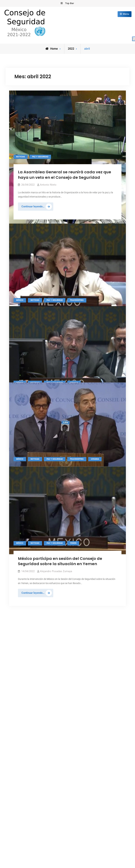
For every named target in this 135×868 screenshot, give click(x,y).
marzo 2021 (20, 634)
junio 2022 (19, 554)
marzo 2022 (20, 570)
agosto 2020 (20, 656)
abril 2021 (18, 629)
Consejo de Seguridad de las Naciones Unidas (60, 700)
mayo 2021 (19, 624)
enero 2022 (19, 581)
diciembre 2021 (22, 586)
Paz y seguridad (40, 156)
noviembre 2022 (22, 538)
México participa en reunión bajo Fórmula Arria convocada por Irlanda (66, 252)
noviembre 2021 (22, 592)
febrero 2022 (20, 575)
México (20, 428)
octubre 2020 (20, 650)
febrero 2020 (20, 677)
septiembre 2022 (22, 543)
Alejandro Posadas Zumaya (56, 262)
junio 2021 (19, 618)
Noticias (21, 156)
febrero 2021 (20, 640)
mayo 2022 (19, 559)
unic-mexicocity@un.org (86, 562)
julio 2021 (18, 613)
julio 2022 (18, 549)
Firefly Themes (112, 700)
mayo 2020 (19, 672)
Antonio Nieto (48, 185)
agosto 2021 (20, 607)
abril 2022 (18, 565)
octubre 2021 (20, 597)
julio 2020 (18, 661)
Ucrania (95, 428)
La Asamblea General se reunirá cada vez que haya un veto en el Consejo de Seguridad (65, 175)
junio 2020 (19, 666)
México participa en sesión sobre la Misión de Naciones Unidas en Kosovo (63, 315)
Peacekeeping (77, 428)
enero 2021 (19, 645)
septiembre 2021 (22, 602)
